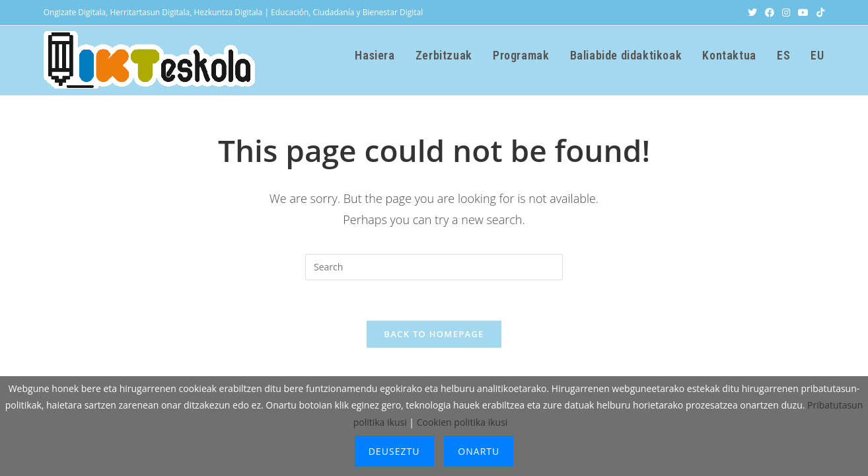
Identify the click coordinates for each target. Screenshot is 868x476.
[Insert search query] (434, 267)
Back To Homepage (434, 334)
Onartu (479, 451)
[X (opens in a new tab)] (752, 13)
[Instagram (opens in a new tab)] (786, 13)
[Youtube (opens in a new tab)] (803, 13)
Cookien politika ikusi (462, 422)
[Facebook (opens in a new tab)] (770, 13)
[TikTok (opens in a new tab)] (818, 13)
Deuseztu (394, 451)
